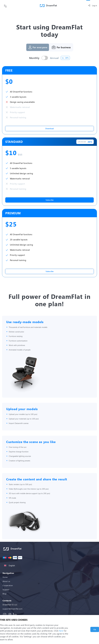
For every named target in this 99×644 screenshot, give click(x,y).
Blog (4, 594)
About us (6, 581)
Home (5, 577)
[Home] (48, 5)
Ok (95, 629)
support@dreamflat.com (13, 609)
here (61, 631)
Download (49, 129)
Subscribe (50, 200)
